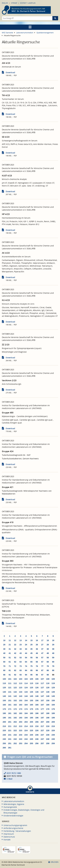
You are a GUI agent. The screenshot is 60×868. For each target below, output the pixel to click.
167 (42, 705)
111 (10, 683)
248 (48, 739)
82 (15, 670)
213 (21, 726)
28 (48, 645)
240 (4, 739)
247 (42, 739)
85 (31, 670)
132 (15, 692)
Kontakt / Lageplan (28, 3)
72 (15, 666)
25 (31, 645)
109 (53, 679)
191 (10, 718)
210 (4, 726)
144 (26, 696)
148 (48, 696)
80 (4, 670)
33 (21, 649)
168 (48, 705)
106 (37, 679)
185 (31, 713)
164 (26, 705)
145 (31, 696)
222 (15, 730)
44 (26, 653)
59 (53, 658)
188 (48, 713)
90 (4, 675)
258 (48, 743)
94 (26, 675)
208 (48, 722)
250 (4, 743)
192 (15, 718)
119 (53, 683)
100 (4, 679)
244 (26, 739)
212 (15, 726)
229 (53, 730)
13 (21, 640)
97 (42, 675)
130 (4, 692)
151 (10, 701)
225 (31, 730)
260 (4, 748)
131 (10, 692)
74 (26, 666)
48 (48, 653)
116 (37, 683)
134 (26, 692)
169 (53, 705)
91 (10, 675)
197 (42, 718)
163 (21, 705)
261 (10, 748)
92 (15, 675)
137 (42, 692)
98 (48, 675)
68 (48, 662)
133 (21, 692)
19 (53, 640)
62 (15, 662)
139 (53, 692)
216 (37, 726)
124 (26, 688)
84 (26, 670)
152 (15, 701)
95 (31, 675)
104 (26, 679)
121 (10, 688)
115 (31, 683)
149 (53, 696)
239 (53, 735)
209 (53, 722)
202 (15, 722)
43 (21, 653)
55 (31, 658)
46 (37, 653)
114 (26, 683)
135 (31, 692)
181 (10, 713)
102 (15, 679)
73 (21, 666)
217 (42, 726)
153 (21, 701)
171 (10, 709)
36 (37, 649)
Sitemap (14, 3)
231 (10, 735)
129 (53, 688)
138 (48, 692)
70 (4, 666)
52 (15, 658)
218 (48, 726)
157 (42, 701)
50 (4, 658)
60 (4, 662)
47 (42, 653)
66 (37, 662)
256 (37, 743)
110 (4, 683)
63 (21, 662)
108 (48, 679)
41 (10, 653)
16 (37, 640)
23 (21, 645)
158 (48, 701)
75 (31, 666)
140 (4, 696)
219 (53, 726)
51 (10, 658)
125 (31, 688)
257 (42, 743)
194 (26, 718)
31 (10, 649)
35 (31, 649)
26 (37, 645)
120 (4, 688)
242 (15, 739)
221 (10, 730)
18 (48, 640)
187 (42, 713)
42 (15, 653)
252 (15, 743)
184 (26, 713)
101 (10, 679)
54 (26, 658)
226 (37, 730)
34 (26, 649)
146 (37, 696)
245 (31, 739)
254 (26, 743)
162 (15, 705)
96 (37, 675)
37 (42, 649)
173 (21, 709)
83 (21, 670)
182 (15, 713)
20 (4, 645)
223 (21, 730)
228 (48, 730)
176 (37, 709)
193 (21, 718)
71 (10, 666)
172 (15, 709)
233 (21, 735)
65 (31, 662)
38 (48, 649)
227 (42, 730)
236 (37, 735)
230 (4, 735)
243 (21, 739)
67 (42, 662)
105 (31, 679)
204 (26, 722)
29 (53, 645)
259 (53, 743)
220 (4, 730)
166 (37, 705)
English (5, 3)
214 (26, 726)
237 (42, 735)
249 (53, 739)
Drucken (53, 862)
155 (31, 701)
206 (37, 722)
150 (4, 701)
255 (31, 743)
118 (48, 683)
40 (4, 653)
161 (10, 705)
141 (10, 696)
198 (48, 718)
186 (37, 713)
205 (31, 722)
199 (53, 718)
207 (42, 722)
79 (53, 666)
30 (4, 649)
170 (4, 709)
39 (53, 649)
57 (42, 658)
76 (37, 666)
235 (31, 735)
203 (21, 722)
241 (10, 739)
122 (15, 688)
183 (21, 713)
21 (10, 645)
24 (26, 645)
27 (42, 645)
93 (21, 675)
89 (53, 670)
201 (10, 722)
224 (26, 730)
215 (31, 726)
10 (4, 640)
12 (15, 640)
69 (53, 662)
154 (26, 701)
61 (10, 662)
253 (21, 743)
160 (4, 705)
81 (10, 670)
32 (15, 649)
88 (48, 670)
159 (53, 701)
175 (31, 709)
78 (48, 666)
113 (21, 683)
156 (37, 701)
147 (42, 696)
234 (26, 735)
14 (26, 640)
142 (15, 696)
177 (42, 709)
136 (37, 692)
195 (31, 718)
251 (10, 743)
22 (15, 645)
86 (37, 670)
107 (42, 679)
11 (10, 640)
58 (48, 658)
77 (42, 666)
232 (15, 735)
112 (15, 683)
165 (31, 705)
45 (31, 653)
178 (48, 709)
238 (48, 735)
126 (37, 688)
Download (10, 72)
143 (21, 696)
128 (48, 688)
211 (10, 726)
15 (31, 640)
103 (21, 679)
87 (42, 670)
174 (26, 709)
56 (37, 658)
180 (4, 713)
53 (21, 658)
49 (53, 653)
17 (42, 640)
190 (4, 718)
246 (37, 739)
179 (53, 709)
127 (42, 688)
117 (42, 683)
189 (53, 713)
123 (21, 688)
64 (26, 662)
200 (4, 722)
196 (37, 718)
